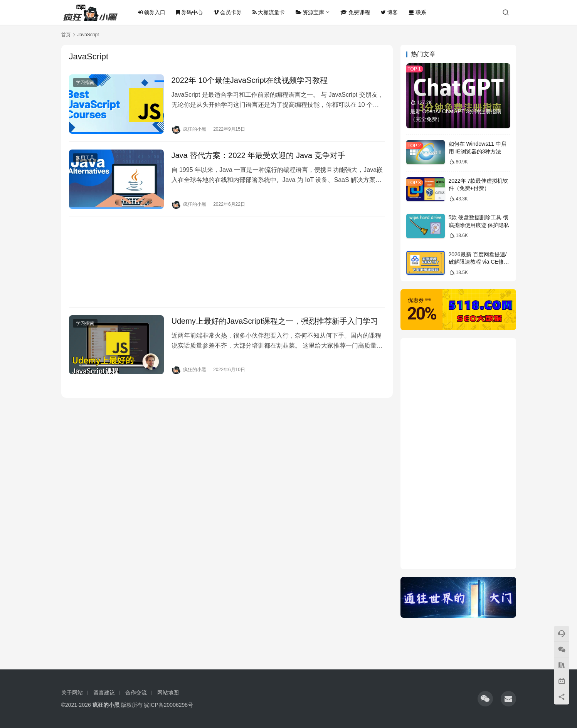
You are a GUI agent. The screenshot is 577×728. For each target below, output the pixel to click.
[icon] (485, 699)
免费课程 (355, 12)
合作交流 (136, 693)
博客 (389, 12)
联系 (417, 12)
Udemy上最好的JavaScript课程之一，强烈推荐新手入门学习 (275, 321)
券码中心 (189, 12)
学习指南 (85, 82)
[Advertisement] (227, 262)
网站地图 (168, 693)
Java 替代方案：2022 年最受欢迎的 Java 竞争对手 (258, 155)
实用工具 (85, 158)
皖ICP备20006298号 (168, 705)
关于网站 (72, 693)
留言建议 (104, 693)
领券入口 (152, 12)
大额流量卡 (269, 12)
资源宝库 (310, 12)
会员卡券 (228, 12)
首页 (66, 35)
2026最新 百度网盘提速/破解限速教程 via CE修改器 (479, 262)
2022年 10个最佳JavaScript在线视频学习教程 (250, 80)
